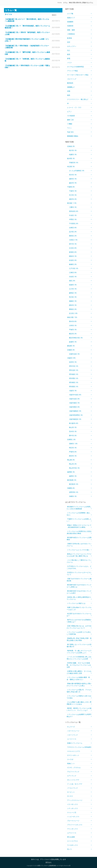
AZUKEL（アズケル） (74, 768)
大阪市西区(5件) (74, 407)
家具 (69, 54)
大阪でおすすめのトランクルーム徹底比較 (79, 580)
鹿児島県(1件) (72, 480)
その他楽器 (71, 116)
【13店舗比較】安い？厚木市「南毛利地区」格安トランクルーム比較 (27, 33)
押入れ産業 (71, 837)
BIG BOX (70, 796)
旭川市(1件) (73, 150)
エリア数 (70, 14)
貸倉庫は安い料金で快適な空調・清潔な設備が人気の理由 (79, 639)
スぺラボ (70, 759)
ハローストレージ (73, 731)
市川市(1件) (73, 195)
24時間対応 (71, 34)
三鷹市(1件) (73, 207)
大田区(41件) (73, 240)
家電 (69, 58)
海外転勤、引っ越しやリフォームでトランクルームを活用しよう (79, 652)
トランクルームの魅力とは (76, 603)
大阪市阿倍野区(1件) (76, 415)
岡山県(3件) (71, 460)
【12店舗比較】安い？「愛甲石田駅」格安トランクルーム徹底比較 (27, 53)
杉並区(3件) (73, 260)
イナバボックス (72, 804)
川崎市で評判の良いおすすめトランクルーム (79, 545)
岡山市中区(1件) (74, 468)
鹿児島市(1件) (74, 484)
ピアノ (69, 112)
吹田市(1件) (73, 362)
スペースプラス (72, 841)
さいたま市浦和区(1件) (77, 171)
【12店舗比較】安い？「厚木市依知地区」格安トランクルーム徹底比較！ (27, 27)
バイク (69, 63)
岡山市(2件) (73, 464)
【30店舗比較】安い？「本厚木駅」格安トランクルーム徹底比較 (27, 60)
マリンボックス (72, 829)
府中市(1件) (73, 244)
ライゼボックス (72, 845)
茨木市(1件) (73, 431)
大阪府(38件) (71, 358)
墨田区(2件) (73, 236)
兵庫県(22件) (71, 440)
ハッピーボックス (73, 817)
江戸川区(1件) (74, 268)
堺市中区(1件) (74, 366)
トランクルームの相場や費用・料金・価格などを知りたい (78, 678)
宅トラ (69, 849)
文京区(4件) (73, 248)
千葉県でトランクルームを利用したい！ (79, 520)
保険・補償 (71, 30)
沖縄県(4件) (71, 488)
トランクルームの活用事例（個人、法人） (79, 514)
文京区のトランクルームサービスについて (79, 573)
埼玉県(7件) (71, 167)
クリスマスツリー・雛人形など (78, 99)
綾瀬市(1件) (73, 342)
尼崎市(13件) (73, 444)
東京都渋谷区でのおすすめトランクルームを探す (79, 592)
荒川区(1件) (73, 297)
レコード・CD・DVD (74, 107)
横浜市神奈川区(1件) (76, 338)
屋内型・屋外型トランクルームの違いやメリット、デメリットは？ (79, 709)
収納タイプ (71, 18)
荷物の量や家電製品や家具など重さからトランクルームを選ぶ (79, 685)
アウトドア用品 (72, 71)
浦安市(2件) (73, 199)
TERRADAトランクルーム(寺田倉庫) (79, 747)
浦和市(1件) (73, 179)
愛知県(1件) (71, 346)
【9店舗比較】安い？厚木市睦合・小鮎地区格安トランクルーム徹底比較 (27, 47)
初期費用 (70, 22)
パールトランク (72, 788)
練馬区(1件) (73, 293)
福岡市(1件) (73, 476)
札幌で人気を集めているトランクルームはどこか (79, 608)
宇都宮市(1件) (74, 163)
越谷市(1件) (73, 183)
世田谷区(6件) (74, 211)
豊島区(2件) (73, 309)
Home (60, 3)
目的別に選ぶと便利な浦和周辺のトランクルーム (79, 598)
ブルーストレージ (73, 821)
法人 (69, 50)
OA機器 (70, 124)
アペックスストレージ (75, 800)
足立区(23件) (73, 313)
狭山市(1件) (73, 427)
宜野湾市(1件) (74, 492)
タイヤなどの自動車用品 (75, 67)
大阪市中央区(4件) (75, 395)
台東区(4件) (73, 228)
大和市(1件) (73, 325)
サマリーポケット (73, 755)
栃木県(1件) (71, 158)
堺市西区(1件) (74, 387)
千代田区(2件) (74, 224)
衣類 (69, 91)
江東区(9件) (73, 272)
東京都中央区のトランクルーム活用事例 (79, 539)
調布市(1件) (73, 305)
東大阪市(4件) (74, 423)
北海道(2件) (71, 146)
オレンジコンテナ (73, 780)
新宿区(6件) (73, 252)
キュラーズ (71, 727)
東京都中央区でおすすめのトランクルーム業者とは (79, 586)
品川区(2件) (73, 232)
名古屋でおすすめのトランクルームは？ (79, 615)
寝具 (69, 95)
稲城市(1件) (73, 285)
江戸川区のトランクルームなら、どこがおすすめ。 (79, 567)
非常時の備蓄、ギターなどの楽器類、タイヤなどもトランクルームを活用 (79, 665)
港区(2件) (72, 281)
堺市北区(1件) (74, 370)
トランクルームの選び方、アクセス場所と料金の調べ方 (79, 691)
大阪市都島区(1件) (75, 411)
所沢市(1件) (73, 175)
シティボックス (72, 808)
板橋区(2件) (73, 264)
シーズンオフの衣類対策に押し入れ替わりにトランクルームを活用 (79, 658)
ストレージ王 (72, 812)
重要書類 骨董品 (73, 136)
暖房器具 (70, 83)
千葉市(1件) (73, 191)
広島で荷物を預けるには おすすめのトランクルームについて (79, 627)
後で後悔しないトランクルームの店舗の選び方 (79, 645)
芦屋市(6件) (73, 452)
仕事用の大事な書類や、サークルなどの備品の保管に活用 (79, 672)
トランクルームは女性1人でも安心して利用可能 (79, 633)
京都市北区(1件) (74, 354)
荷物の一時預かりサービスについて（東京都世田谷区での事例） (79, 526)
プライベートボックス (75, 825)
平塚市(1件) (73, 330)
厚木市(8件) (73, 321)
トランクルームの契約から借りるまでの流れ (79, 697)
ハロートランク (72, 735)
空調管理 (70, 26)
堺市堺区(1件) (74, 378)
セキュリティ (72, 46)
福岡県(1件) (71, 472)
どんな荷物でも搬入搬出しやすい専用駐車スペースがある (79, 703)
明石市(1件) (73, 448)
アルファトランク (73, 772)
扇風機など (71, 87)
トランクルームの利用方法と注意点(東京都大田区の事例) (79, 532)
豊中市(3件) (73, 436)
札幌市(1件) (73, 154)
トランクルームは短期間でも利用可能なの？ (79, 715)
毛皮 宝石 (70, 132)
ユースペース (72, 739)
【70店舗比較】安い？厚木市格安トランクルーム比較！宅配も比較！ (27, 67)
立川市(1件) (73, 289)
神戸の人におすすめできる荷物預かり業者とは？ (79, 621)
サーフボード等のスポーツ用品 (78, 75)
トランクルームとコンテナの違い (79, 550)
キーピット (71, 792)
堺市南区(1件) (74, 374)
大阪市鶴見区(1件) (75, 419)
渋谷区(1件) (73, 277)
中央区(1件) (73, 215)
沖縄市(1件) (73, 496)
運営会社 (48, 862)
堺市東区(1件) (74, 382)
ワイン (69, 128)
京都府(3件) (71, 350)
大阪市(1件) (73, 391)
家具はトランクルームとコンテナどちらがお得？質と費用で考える (79, 555)
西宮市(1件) (73, 456)
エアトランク (72, 776)
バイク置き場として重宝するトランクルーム (79, 561)
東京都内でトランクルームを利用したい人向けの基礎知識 (79, 508)
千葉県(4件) (71, 187)
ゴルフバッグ (72, 79)
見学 (69, 42)
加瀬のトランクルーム (75, 743)
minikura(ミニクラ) (74, 751)
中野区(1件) (73, 219)
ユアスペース (72, 833)
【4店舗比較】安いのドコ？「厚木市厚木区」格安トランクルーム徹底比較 (27, 20)
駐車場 (69, 38)
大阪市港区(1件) (74, 403)
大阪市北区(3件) (74, 399)
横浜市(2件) (73, 334)
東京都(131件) (72, 203)
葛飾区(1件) (73, 301)
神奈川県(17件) (72, 317)
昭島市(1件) (73, 256)
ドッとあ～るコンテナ (75, 784)
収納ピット (71, 763)
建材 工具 (70, 120)
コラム (65, 3)
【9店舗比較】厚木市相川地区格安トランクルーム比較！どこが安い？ (27, 40)
